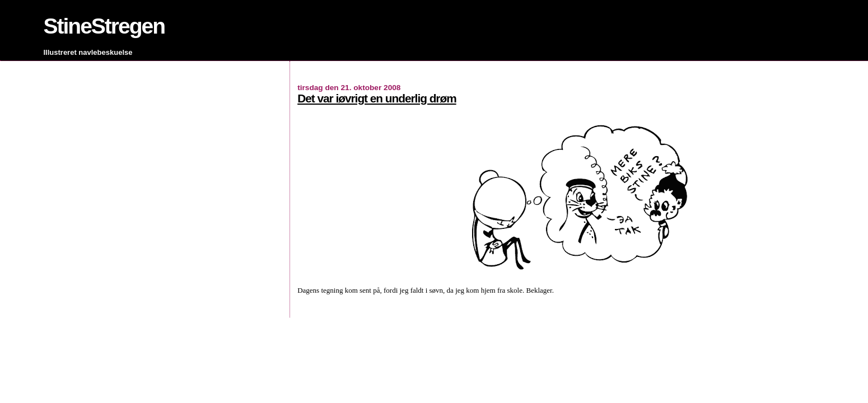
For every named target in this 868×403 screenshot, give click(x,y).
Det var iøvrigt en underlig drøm (377, 98)
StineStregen (104, 26)
